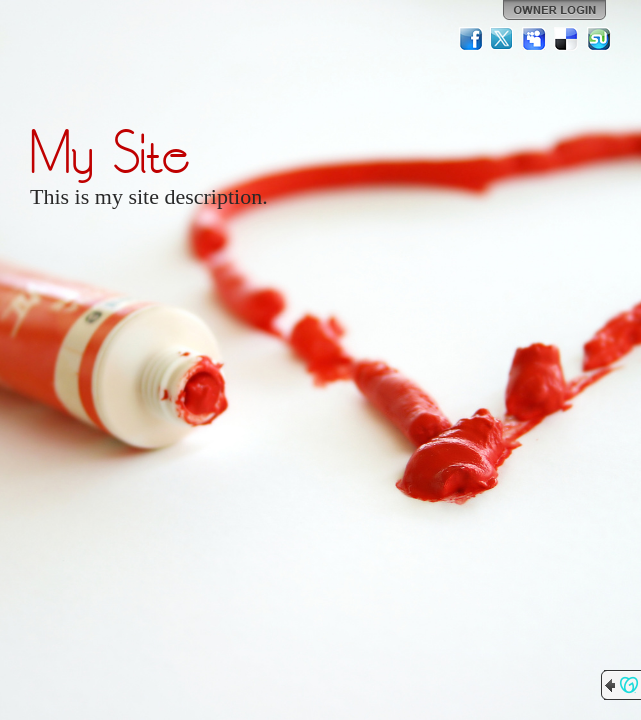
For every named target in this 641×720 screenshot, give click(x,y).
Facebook (471, 39)
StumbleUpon (599, 39)
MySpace (535, 39)
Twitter (503, 39)
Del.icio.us (567, 39)
